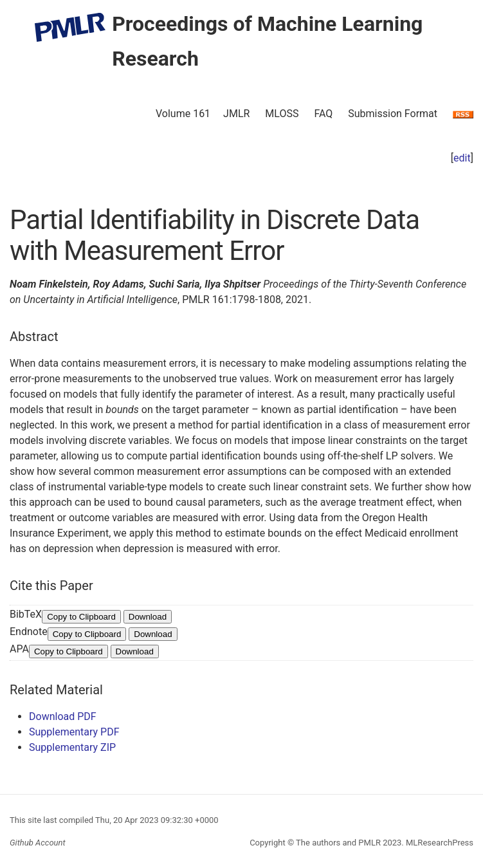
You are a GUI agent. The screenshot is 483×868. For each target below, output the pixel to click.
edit (462, 158)
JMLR (236, 114)
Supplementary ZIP (72, 747)
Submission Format (393, 114)
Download (148, 617)
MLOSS (282, 114)
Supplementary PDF (74, 732)
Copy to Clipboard (81, 617)
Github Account (38, 843)
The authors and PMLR (338, 843)
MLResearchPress (439, 843)
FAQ (323, 114)
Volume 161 (183, 114)
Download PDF (63, 716)
